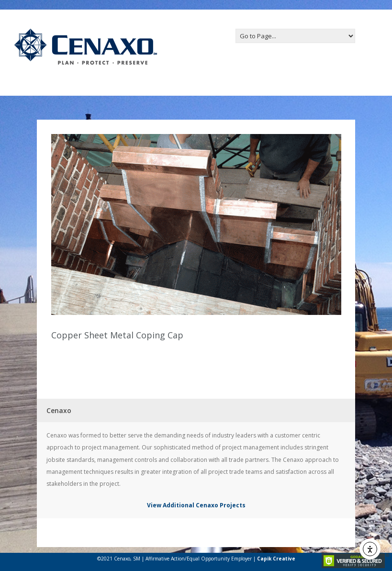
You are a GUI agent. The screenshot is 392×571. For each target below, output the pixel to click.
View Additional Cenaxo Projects (196, 505)
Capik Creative (276, 559)
